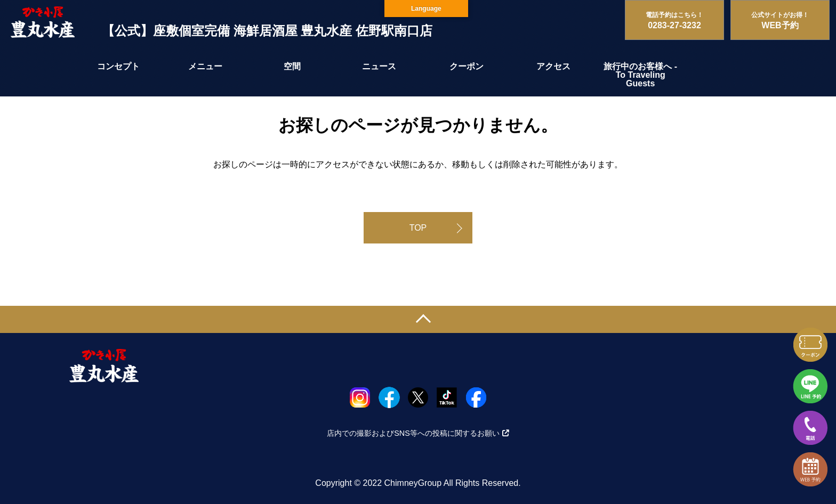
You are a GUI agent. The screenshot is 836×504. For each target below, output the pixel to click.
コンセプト (118, 66)
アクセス (553, 66)
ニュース (379, 66)
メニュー (205, 66)
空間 (292, 66)
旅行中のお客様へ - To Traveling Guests (640, 75)
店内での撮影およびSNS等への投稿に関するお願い (418, 433)
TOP (418, 228)
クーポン (467, 66)
